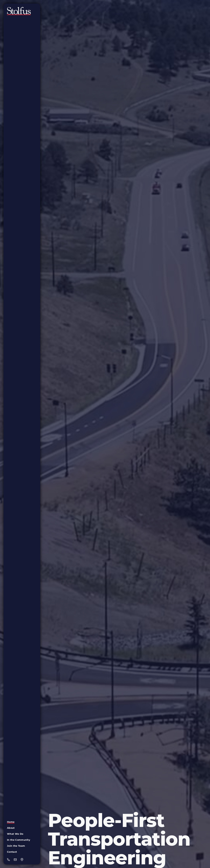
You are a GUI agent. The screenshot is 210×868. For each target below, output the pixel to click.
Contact (12, 852)
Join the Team (16, 846)
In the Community (19, 840)
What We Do (15, 834)
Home (11, 822)
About (11, 828)
